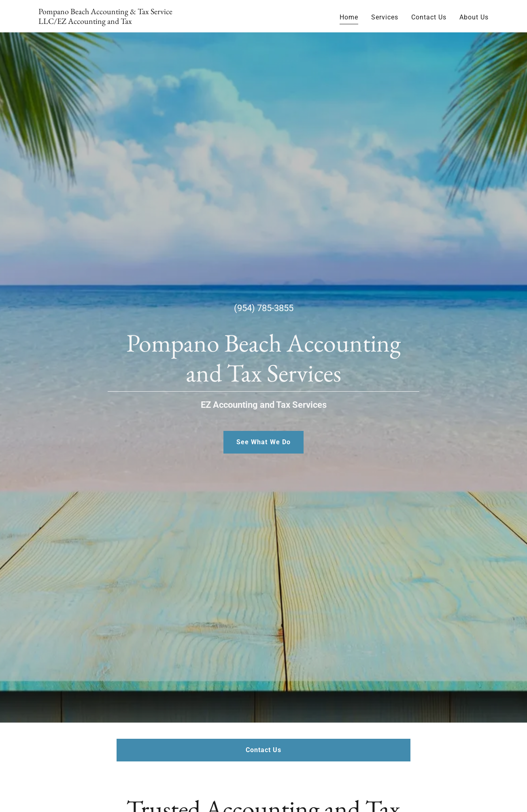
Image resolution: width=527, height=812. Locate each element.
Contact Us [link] (429, 17)
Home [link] (349, 17)
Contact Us (263, 750)
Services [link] (385, 17)
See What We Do (263, 442)
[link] (117, 22)
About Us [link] (474, 17)
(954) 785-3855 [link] (264, 308)
